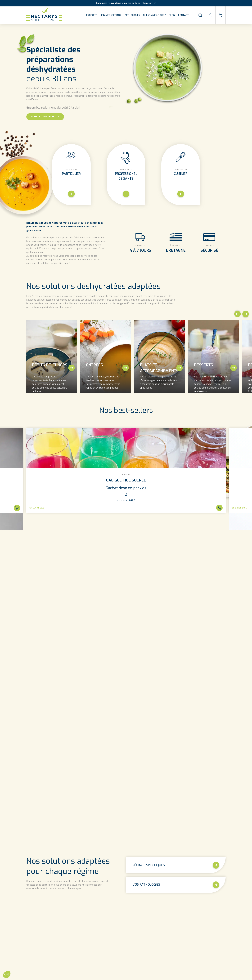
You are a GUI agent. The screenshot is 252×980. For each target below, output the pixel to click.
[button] (237, 314)
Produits (92, 15)
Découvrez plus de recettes (157, 859)
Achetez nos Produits (45, 117)
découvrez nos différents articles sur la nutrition (50, 754)
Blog (172, 15)
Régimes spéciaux (111, 15)
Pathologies (132, 15)
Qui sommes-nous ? (154, 15)
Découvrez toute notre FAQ (126, 972)
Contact (183, 15)
